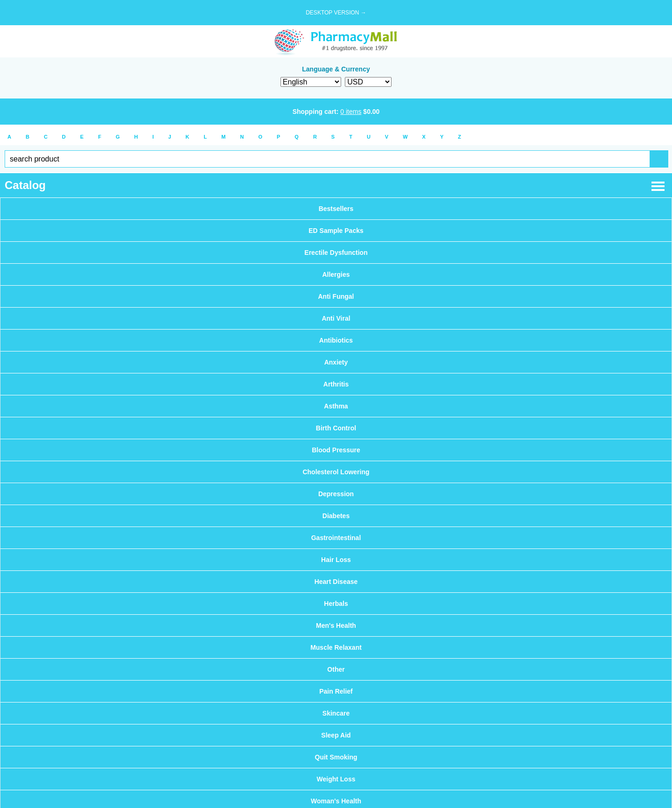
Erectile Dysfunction (336, 253)
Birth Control (336, 428)
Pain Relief (336, 691)
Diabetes (336, 516)
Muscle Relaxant (336, 647)
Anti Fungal (336, 296)
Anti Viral (336, 318)
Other (336, 669)
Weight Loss (336, 779)
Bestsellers (336, 209)
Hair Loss (336, 560)
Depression (336, 494)
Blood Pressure (336, 450)
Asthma (336, 406)
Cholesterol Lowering (336, 472)
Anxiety (336, 362)
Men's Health (336, 625)
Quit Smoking (336, 757)
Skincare (336, 713)
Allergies (336, 274)
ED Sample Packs (336, 231)
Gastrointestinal (336, 538)
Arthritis (336, 384)
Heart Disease (336, 582)
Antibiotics (336, 340)
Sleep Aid (336, 735)
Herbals (336, 604)
